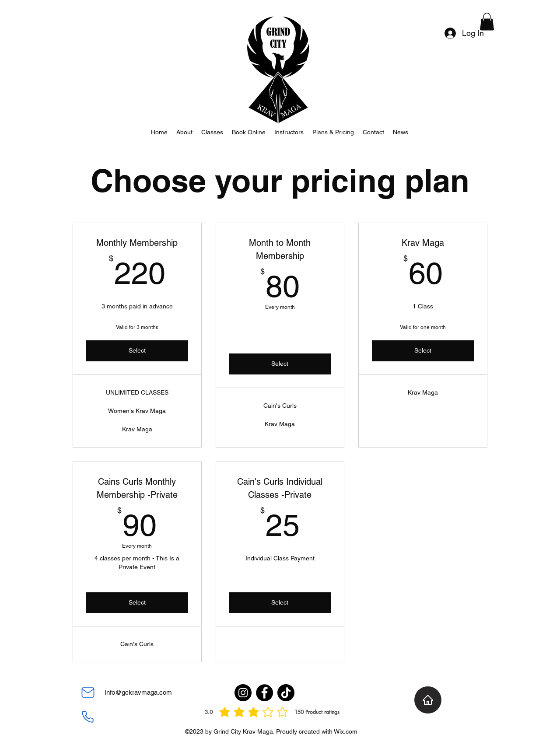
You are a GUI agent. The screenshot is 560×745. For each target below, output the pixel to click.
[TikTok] (286, 693)
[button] (487, 22)
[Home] (428, 700)
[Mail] (88, 693)
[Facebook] (264, 693)
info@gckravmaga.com (138, 692)
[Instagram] (243, 693)
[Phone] (87, 717)
